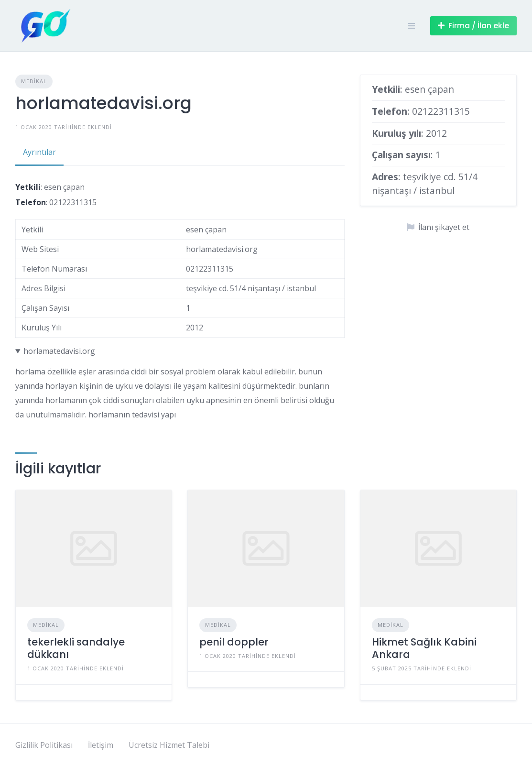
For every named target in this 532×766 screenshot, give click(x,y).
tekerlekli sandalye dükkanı (76, 648)
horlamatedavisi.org (59, 351)
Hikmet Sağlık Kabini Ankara (424, 648)
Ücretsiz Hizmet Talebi (169, 745)
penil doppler (234, 642)
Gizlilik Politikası (44, 745)
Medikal (34, 81)
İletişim (101, 745)
